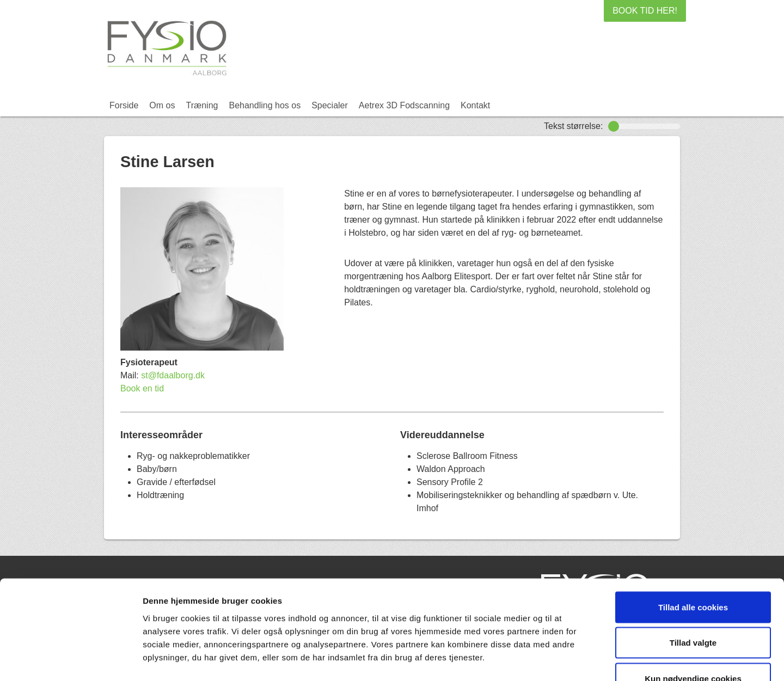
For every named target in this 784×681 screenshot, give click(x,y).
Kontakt (475, 105)
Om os (162, 105)
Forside (124, 105)
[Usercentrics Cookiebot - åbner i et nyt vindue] (71, 660)
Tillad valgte (693, 574)
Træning (202, 105)
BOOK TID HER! (645, 11)
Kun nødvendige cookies (693, 609)
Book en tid (142, 388)
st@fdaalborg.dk (173, 375)
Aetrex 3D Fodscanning (404, 105)
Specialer (330, 105)
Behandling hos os (265, 105)
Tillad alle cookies (693, 538)
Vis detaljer (566, 659)
